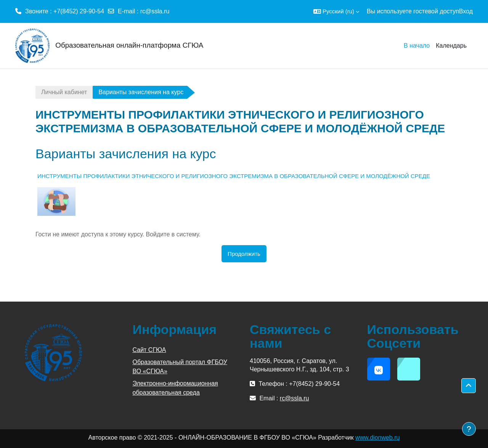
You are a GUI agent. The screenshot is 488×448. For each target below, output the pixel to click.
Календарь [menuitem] (451, 46)
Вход (466, 11)
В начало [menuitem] (417, 46)
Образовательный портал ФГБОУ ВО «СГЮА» (180, 367)
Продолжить (244, 254)
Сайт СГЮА (149, 350)
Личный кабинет (64, 92)
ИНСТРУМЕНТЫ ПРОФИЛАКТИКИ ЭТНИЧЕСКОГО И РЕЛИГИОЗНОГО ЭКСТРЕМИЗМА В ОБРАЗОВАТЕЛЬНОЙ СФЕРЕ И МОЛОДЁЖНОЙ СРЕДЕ (234, 176)
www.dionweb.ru (378, 438)
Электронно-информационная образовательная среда (175, 388)
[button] (336, 11)
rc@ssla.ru (155, 11)
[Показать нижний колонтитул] (469, 429)
